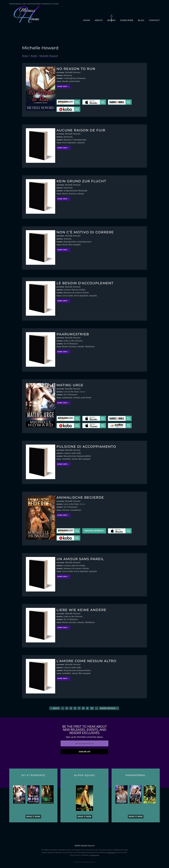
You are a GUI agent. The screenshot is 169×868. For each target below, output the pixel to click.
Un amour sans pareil (80, 559)
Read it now (33, 817)
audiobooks (67, 398)
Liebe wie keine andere (81, 610)
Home (87, 20)
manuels (81, 143)
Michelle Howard (49, 56)
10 (92, 708)
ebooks (65, 81)
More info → (63, 86)
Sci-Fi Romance (71, 395)
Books (111, 20)
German (66, 510)
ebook (65, 245)
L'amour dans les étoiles (74, 290)
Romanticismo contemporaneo (78, 242)
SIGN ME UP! (85, 752)
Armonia (68, 239)
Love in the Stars (71, 392)
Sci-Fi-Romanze (71, 344)
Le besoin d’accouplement (85, 283)
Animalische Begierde (80, 498)
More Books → (109, 708)
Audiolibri (66, 459)
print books (75, 81)
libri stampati (75, 245)
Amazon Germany (94, 531)
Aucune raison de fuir (81, 130)
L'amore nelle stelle (72, 453)
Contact (154, 20)
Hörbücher (90, 347)
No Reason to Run (76, 69)
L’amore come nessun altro (86, 661)
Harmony (68, 75)
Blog (141, 20)
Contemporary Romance (75, 78)
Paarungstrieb (73, 334)
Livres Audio (68, 296)
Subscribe (127, 20)
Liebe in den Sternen (73, 341)
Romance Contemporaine (75, 140)
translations (76, 510)
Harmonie (68, 137)
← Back (55, 708)
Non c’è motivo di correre (85, 232)
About (99, 20)
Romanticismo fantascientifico (77, 456)
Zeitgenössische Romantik (75, 191)
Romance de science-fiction (76, 293)
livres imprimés (69, 143)
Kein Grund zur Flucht (81, 181)
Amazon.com (112, 853)
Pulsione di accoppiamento (86, 447)
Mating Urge (70, 385)
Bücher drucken (69, 194)
